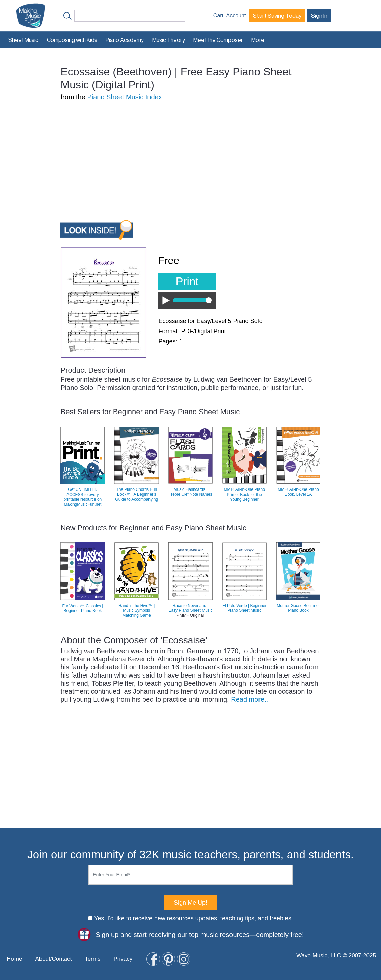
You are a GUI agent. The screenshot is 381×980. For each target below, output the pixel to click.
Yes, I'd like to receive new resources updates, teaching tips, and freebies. (194, 918)
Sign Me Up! (190, 903)
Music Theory (169, 40)
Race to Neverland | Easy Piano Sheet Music (190, 608)
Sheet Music (23, 40)
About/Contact (53, 959)
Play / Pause (164, 300)
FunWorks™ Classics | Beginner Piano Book (83, 608)
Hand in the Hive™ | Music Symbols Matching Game (137, 611)
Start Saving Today (277, 15)
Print (187, 281)
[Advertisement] (117, 156)
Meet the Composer (218, 40)
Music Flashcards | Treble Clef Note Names (190, 492)
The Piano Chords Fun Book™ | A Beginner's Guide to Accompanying (137, 494)
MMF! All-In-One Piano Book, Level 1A (298, 492)
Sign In (319, 15)
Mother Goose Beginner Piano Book (298, 608)
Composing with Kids (72, 40)
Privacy (123, 959)
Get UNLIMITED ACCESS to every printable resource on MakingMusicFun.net (83, 497)
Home (14, 959)
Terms (92, 959)
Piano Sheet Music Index (124, 97)
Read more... (250, 699)
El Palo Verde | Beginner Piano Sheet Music (244, 608)
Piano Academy (125, 40)
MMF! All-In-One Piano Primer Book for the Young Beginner (244, 494)
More (258, 40)
